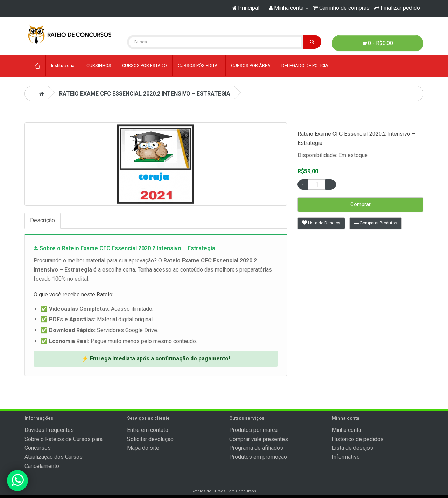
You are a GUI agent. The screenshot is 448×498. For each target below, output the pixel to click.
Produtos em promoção (258, 457)
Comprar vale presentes (259, 439)
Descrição (43, 220)
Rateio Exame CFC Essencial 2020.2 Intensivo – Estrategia (145, 94)
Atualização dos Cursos (54, 457)
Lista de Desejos (321, 223)
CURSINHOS (99, 66)
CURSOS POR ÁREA (251, 66)
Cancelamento (42, 466)
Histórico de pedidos (358, 439)
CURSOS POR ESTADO (145, 66)
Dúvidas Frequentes (49, 430)
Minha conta (346, 430)
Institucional (63, 66)
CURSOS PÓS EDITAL (199, 66)
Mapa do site (143, 448)
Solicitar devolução (150, 439)
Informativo (346, 457)
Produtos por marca (253, 430)
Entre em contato (148, 430)
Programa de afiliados (256, 448)
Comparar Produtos (376, 223)
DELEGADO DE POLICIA (305, 66)
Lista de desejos (352, 448)
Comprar (360, 204)
